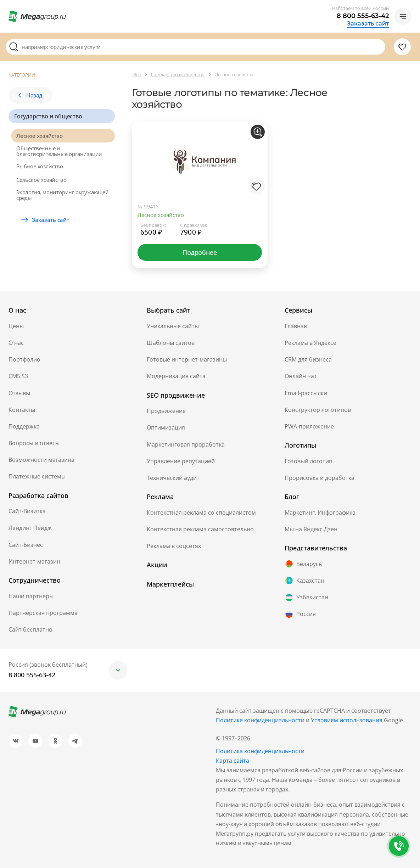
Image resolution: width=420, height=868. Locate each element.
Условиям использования (347, 720)
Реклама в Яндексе (310, 343)
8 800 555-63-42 (363, 16)
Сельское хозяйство (41, 180)
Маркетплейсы (170, 584)
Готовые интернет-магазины (187, 359)
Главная (296, 326)
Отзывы (19, 393)
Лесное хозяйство (40, 136)
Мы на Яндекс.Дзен (311, 529)
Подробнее (200, 252)
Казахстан (304, 581)
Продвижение (166, 411)
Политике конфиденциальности (260, 720)
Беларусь (303, 564)
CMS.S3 (18, 376)
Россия (300, 614)
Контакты (22, 410)
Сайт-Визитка (27, 511)
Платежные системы (37, 476)
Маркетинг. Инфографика (320, 513)
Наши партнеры (31, 596)
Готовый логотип (309, 461)
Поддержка (24, 426)
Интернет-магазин (34, 561)
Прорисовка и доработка (320, 478)
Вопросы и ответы (34, 443)
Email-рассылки (306, 393)
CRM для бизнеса (308, 359)
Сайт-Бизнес (26, 545)
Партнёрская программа (43, 613)
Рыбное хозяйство (40, 166)
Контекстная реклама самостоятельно (200, 529)
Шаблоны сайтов (171, 343)
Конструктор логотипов (318, 410)
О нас (16, 343)
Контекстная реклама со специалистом (201, 513)
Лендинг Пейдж (30, 528)
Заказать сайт (368, 24)
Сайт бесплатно (30, 629)
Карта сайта (233, 761)
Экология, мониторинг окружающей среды (63, 195)
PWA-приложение (309, 426)
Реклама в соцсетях (174, 546)
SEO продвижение (176, 395)
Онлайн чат (301, 376)
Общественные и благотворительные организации (59, 151)
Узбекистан (306, 598)
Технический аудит (173, 478)
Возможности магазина (41, 460)
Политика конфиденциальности (260, 751)
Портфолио (24, 359)
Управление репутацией (181, 461)
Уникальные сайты (173, 326)
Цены (16, 326)
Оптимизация (166, 427)
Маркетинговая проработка (186, 444)
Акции (157, 565)
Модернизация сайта (176, 376)
